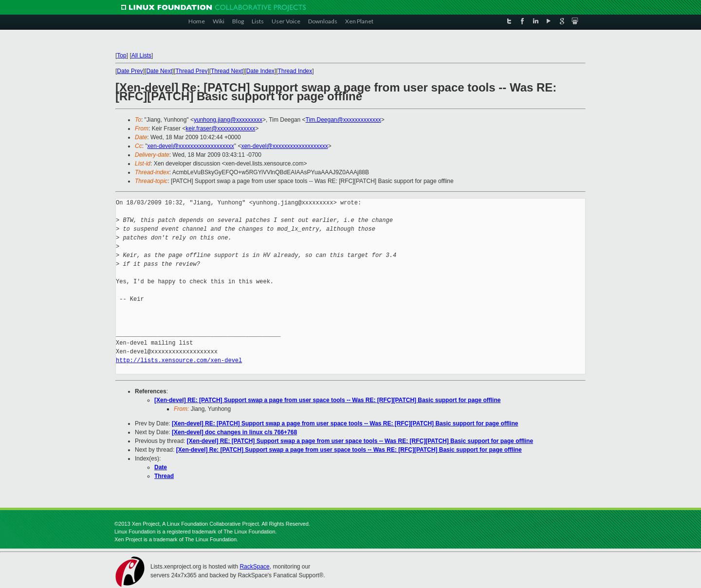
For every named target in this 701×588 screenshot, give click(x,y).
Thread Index (295, 71)
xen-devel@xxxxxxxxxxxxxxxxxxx (191, 146)
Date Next (159, 71)
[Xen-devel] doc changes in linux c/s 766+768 (234, 432)
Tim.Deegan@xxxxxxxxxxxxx (343, 120)
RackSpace (254, 567)
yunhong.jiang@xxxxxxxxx (228, 120)
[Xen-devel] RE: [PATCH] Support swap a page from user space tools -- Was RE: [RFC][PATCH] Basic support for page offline (327, 400)
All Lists (141, 55)
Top (121, 55)
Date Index (260, 71)
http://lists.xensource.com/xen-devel (179, 360)
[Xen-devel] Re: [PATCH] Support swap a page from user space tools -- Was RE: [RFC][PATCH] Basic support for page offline (349, 450)
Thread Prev (191, 71)
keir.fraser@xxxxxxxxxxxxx (220, 129)
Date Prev (130, 71)
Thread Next (227, 71)
